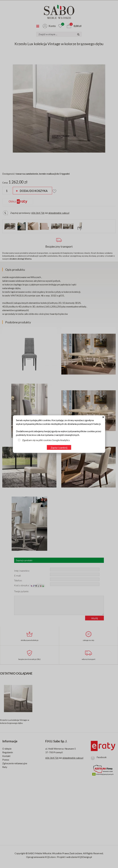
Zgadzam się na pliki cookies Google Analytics (46, 440)
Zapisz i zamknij (59, 448)
